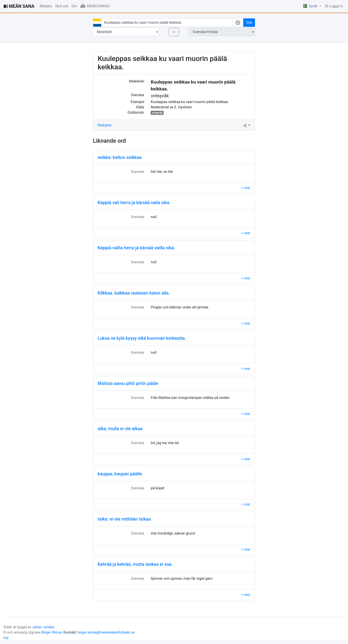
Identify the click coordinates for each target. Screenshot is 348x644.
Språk (311, 6)
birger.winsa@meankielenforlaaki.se (106, 632)
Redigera (105, 125)
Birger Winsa (51, 632)
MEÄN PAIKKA (95, 6)
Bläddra (46, 6)
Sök (249, 22)
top (6, 638)
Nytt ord (62, 6)
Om (74, 6)
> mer (246, 188)
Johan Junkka (43, 627)
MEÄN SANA (19, 6)
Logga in (334, 6)
